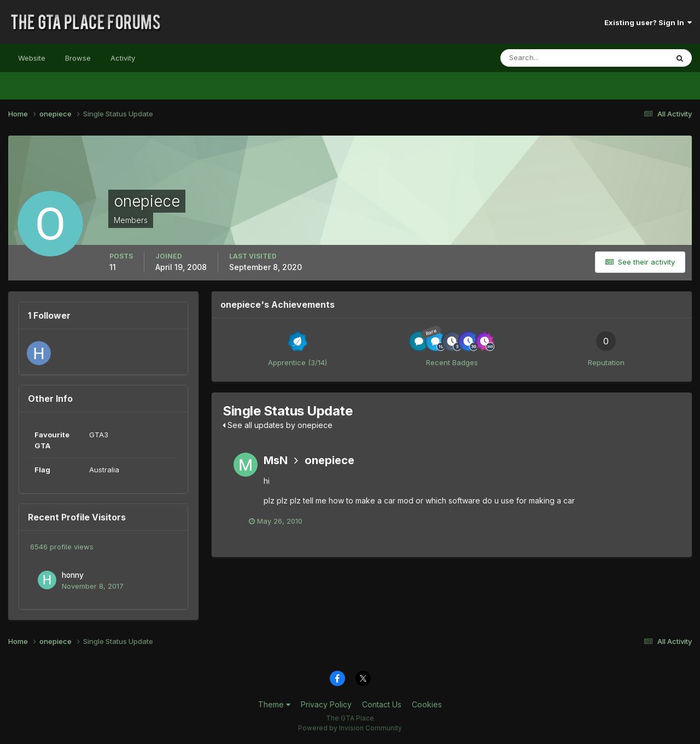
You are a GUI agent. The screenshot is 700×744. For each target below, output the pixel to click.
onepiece (329, 460)
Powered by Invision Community (350, 728)
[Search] (549, 58)
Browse (78, 58)
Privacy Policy (326, 704)
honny (73, 575)
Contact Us (382, 704)
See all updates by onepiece (278, 425)
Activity (123, 58)
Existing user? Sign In (648, 22)
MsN (276, 460)
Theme (274, 704)
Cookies (427, 704)
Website (32, 58)
